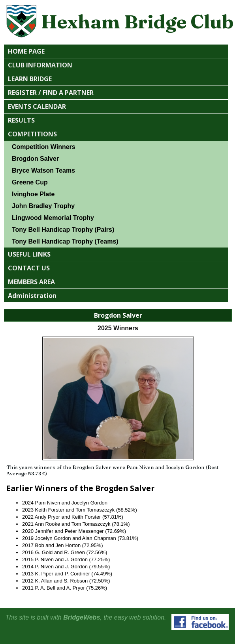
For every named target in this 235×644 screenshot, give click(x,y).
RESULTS (21, 120)
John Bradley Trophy (43, 206)
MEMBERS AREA (31, 282)
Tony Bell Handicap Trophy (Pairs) (63, 230)
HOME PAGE (26, 51)
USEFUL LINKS (29, 254)
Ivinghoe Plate (33, 194)
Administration (32, 296)
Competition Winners (44, 147)
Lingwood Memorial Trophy (53, 218)
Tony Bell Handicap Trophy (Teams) (65, 241)
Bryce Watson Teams (43, 170)
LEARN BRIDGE (30, 79)
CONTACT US (29, 268)
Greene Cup (30, 182)
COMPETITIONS (32, 134)
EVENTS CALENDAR (37, 106)
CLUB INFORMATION (40, 65)
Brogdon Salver (35, 159)
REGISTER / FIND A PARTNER (51, 93)
